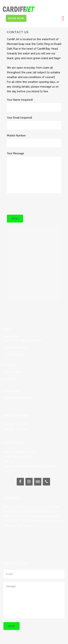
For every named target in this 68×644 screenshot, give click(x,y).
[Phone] (46, 473)
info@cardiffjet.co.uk (23, 443)
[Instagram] (29, 473)
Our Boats (10, 356)
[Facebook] (20, 473)
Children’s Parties (16, 345)
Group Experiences (17, 338)
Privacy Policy (12, 382)
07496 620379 (21, 448)
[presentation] (34, 204)
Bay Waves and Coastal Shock (24, 331)
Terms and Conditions (17, 389)
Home (7, 320)
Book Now (16, 18)
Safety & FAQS (13, 363)
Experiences (11, 327)
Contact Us (10, 370)
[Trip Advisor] (38, 473)
